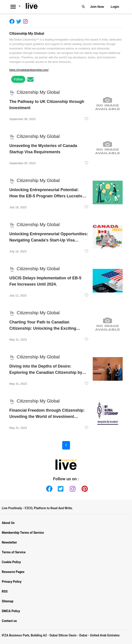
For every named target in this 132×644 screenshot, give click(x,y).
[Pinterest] (84, 488)
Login (115, 7)
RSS (5, 591)
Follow (18, 79)
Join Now (97, 7)
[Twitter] (20, 21)
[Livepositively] (17, 7)
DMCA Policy (11, 611)
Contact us (9, 621)
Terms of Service (14, 552)
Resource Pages (13, 572)
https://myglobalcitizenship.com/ (29, 70)
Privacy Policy (12, 582)
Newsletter (9, 542)
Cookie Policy (11, 562)
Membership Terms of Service (23, 533)
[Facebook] (13, 21)
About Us (8, 523)
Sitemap (8, 601)
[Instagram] (26, 21)
